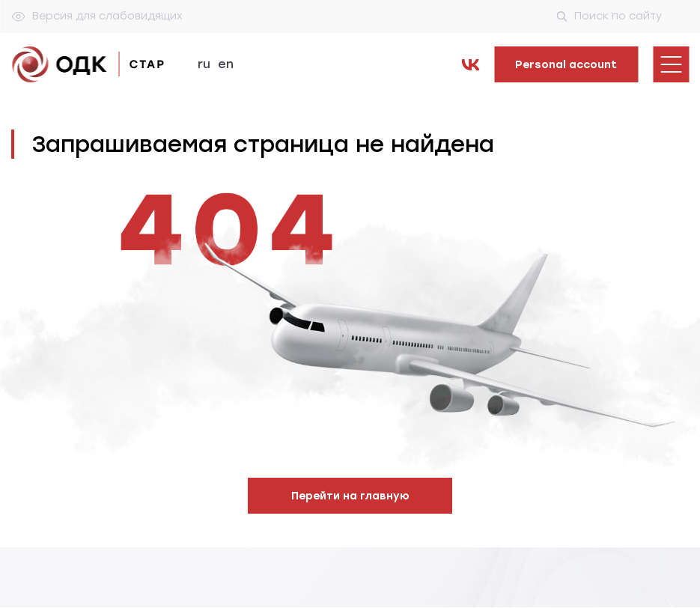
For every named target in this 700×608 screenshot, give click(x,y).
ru (204, 64)
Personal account (566, 65)
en (226, 64)
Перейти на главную (350, 496)
